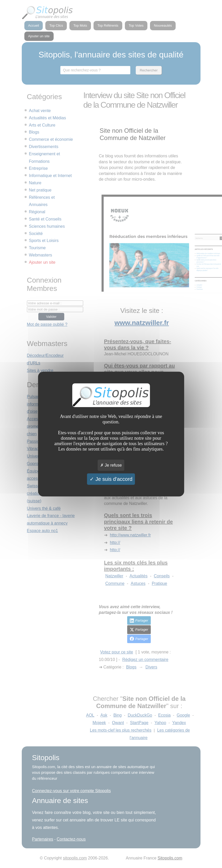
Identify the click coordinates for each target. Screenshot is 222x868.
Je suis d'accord (111, 479)
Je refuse (111, 465)
